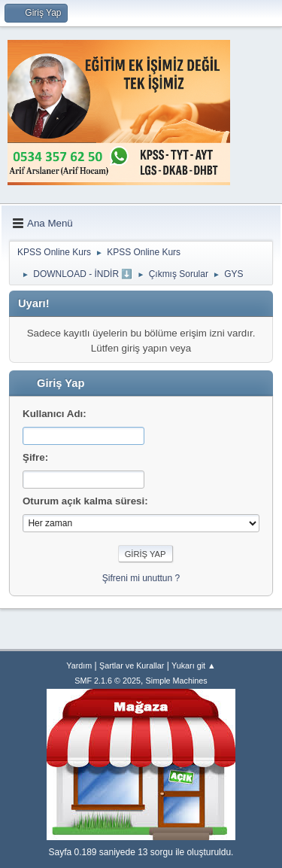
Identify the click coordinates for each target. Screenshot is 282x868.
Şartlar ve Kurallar (132, 665)
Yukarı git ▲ (194, 665)
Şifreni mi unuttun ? (141, 578)
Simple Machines (177, 681)
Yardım (79, 665)
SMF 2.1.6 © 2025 (108, 681)
